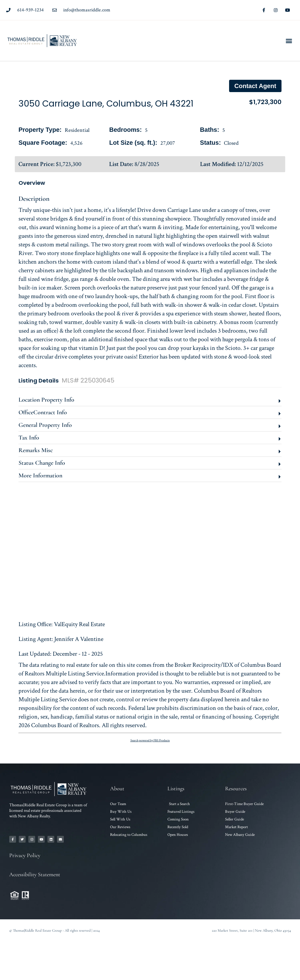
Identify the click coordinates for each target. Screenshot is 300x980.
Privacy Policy (25, 855)
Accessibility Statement (35, 874)
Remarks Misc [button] (36, 450)
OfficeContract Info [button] (43, 412)
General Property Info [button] (45, 425)
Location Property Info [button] (46, 400)
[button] (289, 41)
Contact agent (255, 86)
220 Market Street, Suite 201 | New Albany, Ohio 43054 (251, 930)
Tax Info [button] (29, 438)
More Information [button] (40, 476)
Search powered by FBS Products (150, 741)
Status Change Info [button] (42, 463)
